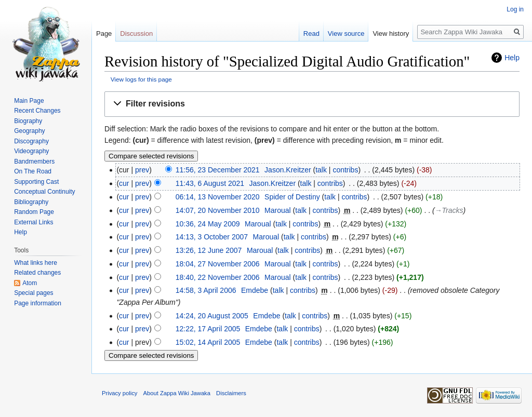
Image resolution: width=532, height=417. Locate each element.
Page (104, 33)
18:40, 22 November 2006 (218, 277)
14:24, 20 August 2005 (212, 316)
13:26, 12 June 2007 (209, 250)
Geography (29, 131)
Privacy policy (119, 393)
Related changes (37, 273)
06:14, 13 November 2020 (218, 197)
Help (512, 58)
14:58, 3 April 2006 (206, 290)
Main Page (29, 101)
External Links (34, 222)
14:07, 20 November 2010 (218, 210)
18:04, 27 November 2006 (218, 264)
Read (311, 33)
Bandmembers (34, 162)
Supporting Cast (36, 182)
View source (346, 33)
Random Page (34, 212)
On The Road (33, 171)
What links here (36, 263)
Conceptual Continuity (44, 192)
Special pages (34, 293)
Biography (28, 121)
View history (391, 33)
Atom (30, 283)
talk (321, 170)
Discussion (136, 33)
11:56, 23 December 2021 (218, 170)
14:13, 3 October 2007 (212, 237)
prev (142, 170)
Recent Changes (37, 111)
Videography (31, 151)
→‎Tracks (449, 210)
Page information (38, 303)
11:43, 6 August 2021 (210, 183)
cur (124, 183)
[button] (312, 104)
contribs (345, 170)
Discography (31, 141)
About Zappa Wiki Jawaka (177, 393)
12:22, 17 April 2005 (208, 329)
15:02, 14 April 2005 (208, 342)
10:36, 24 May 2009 (208, 224)
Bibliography (31, 202)
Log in (515, 9)
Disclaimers (231, 393)
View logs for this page (141, 79)
